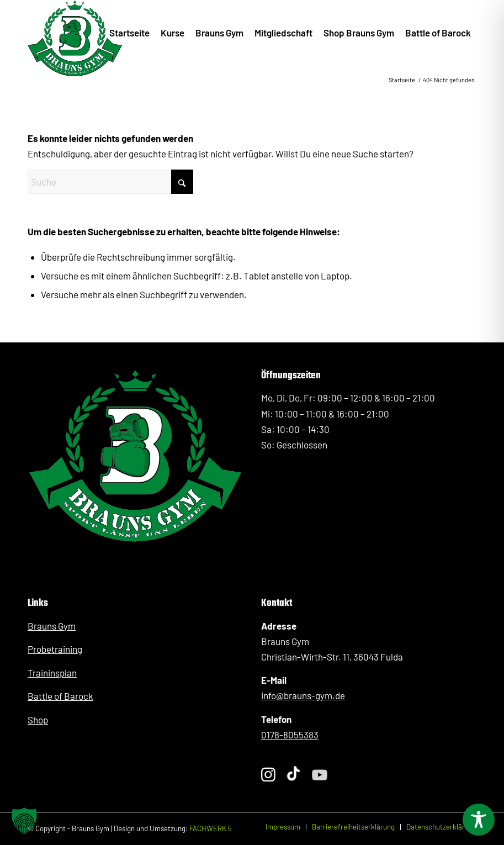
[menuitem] (129, 33)
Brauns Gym (52, 626)
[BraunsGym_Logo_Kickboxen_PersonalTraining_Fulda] (75, 33)
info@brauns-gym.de (303, 695)
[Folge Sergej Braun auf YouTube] (319, 775)
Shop (38, 720)
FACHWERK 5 (211, 828)
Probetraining (55, 649)
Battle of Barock (60, 696)
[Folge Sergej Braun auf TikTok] (293, 775)
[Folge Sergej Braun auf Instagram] (268, 775)
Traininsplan (52, 673)
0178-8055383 (290, 735)
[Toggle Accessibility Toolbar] (479, 820)
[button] (24, 821)
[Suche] (110, 182)
